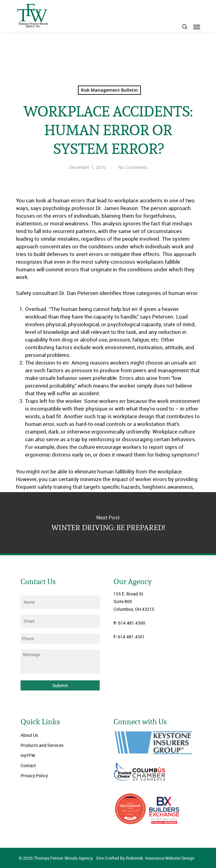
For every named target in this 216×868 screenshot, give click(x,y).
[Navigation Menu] (197, 27)
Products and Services (42, 745)
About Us (29, 735)
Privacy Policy (34, 776)
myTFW (28, 755)
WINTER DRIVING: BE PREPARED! (108, 523)
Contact (28, 765)
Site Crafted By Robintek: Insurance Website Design (145, 858)
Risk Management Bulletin (109, 90)
